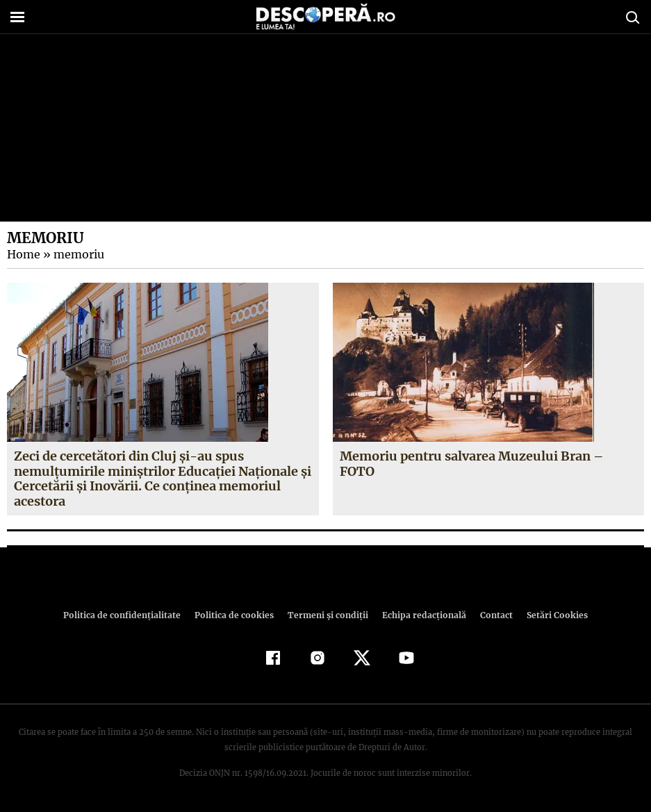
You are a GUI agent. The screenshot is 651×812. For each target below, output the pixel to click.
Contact (491, 615)
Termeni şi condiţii (327, 615)
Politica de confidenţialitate (129, 615)
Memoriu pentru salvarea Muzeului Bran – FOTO (472, 464)
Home (23, 254)
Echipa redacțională (420, 615)
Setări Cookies (550, 615)
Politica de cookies (236, 615)
